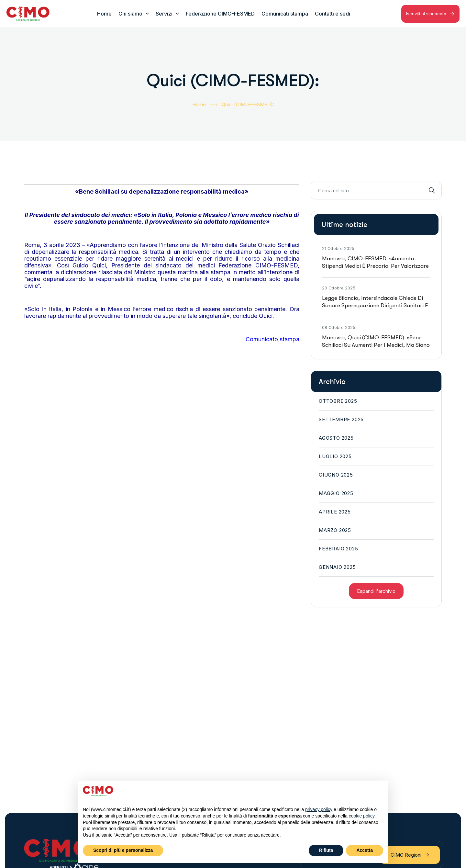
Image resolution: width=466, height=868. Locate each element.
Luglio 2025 (335, 456)
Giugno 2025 (336, 475)
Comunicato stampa (272, 339)
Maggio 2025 (336, 493)
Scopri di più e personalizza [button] (123, 850)
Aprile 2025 (335, 512)
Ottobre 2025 (338, 401)
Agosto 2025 (336, 438)
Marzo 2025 (335, 530)
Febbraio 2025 (338, 549)
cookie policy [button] (362, 816)
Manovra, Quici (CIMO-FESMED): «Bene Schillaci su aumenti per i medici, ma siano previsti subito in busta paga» (376, 345)
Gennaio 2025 (337, 567)
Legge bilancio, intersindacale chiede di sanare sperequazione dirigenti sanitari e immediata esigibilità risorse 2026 (375, 305)
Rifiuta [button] (326, 850)
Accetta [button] (365, 850)
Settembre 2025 (341, 419)
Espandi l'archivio (376, 591)
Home (205, 105)
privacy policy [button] (319, 809)
